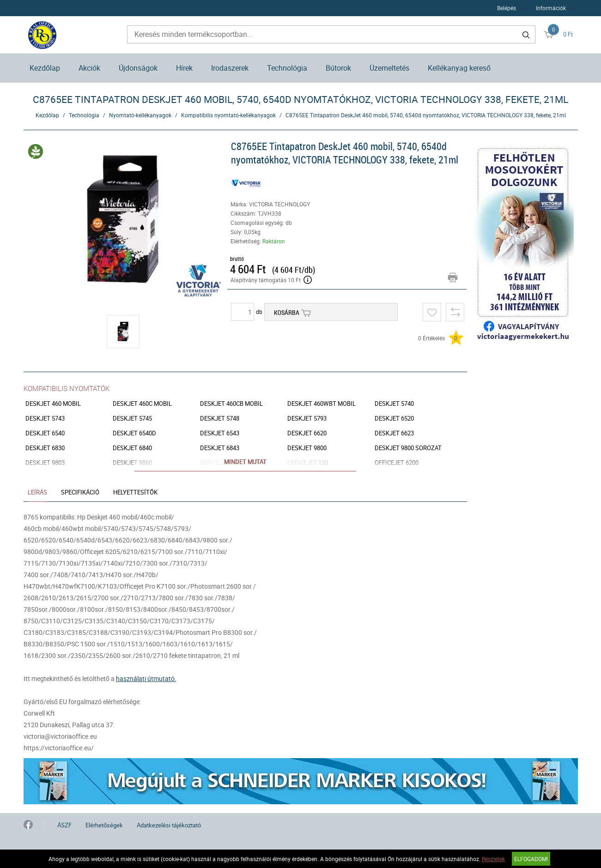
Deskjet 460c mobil (142, 404)
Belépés (507, 8)
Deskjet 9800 (307, 448)
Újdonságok (138, 68)
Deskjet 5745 (132, 419)
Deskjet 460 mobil (53, 404)
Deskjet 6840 (132, 448)
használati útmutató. (146, 678)
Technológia (287, 68)
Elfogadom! (531, 859)
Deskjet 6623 (394, 433)
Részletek (493, 859)
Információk (551, 8)
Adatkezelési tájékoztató (169, 825)
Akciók (89, 68)
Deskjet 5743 (45, 419)
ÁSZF (64, 825)
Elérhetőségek (104, 825)
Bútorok (338, 68)
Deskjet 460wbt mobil (322, 404)
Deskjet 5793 (307, 419)
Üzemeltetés (389, 68)
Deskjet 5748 (220, 419)
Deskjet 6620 (307, 433)
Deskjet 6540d (134, 433)
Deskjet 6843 (220, 448)
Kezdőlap (45, 68)
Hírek (184, 68)
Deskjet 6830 (45, 448)
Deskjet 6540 (45, 433)
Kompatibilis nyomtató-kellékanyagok (228, 115)
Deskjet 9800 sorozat (408, 448)
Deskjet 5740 (394, 404)
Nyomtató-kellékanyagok (140, 115)
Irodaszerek (230, 68)
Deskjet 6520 (394, 419)
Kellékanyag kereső (459, 68)
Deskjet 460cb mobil (231, 404)
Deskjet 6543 (220, 433)
